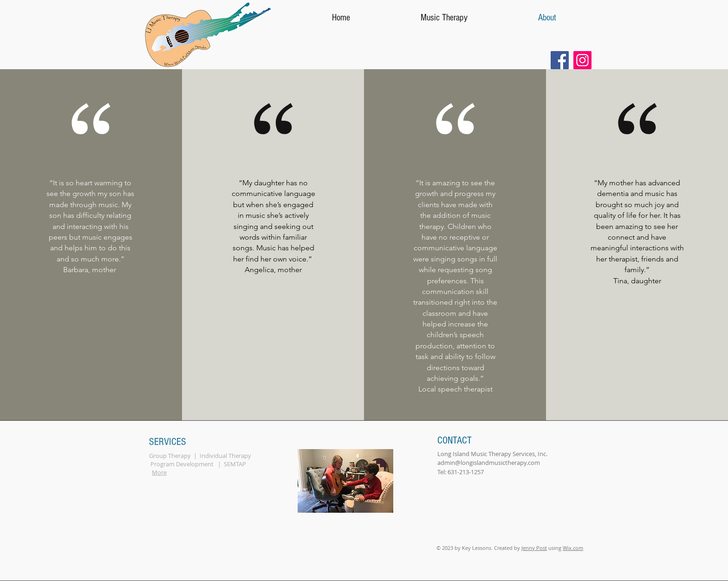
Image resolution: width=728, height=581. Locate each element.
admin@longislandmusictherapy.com (489, 463)
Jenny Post (534, 548)
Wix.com (573, 548)
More (159, 472)
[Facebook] (560, 60)
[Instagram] (582, 60)
